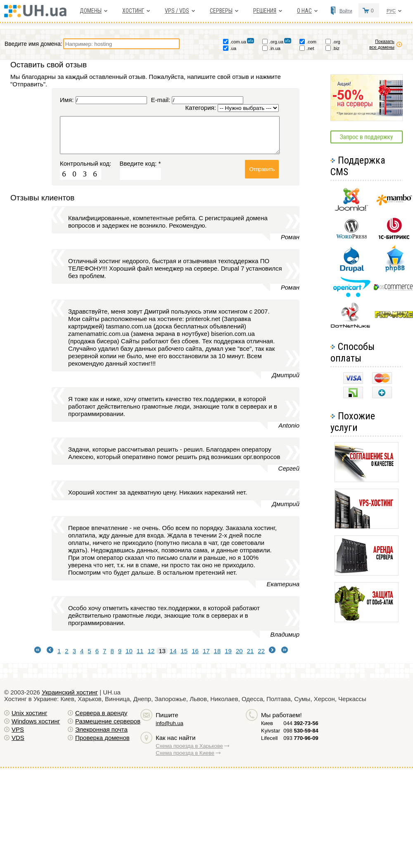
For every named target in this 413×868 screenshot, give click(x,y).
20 (239, 651)
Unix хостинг (29, 713)
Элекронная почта (101, 729)
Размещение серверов (108, 721)
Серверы (221, 11)
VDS (18, 738)
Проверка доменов (102, 738)
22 (261, 651)
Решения (265, 11)
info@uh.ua (170, 723)
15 (184, 651)
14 (173, 651)
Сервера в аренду (101, 713)
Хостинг (133, 11)
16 (195, 651)
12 (151, 651)
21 (250, 651)
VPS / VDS (177, 11)
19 (228, 651)
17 (206, 651)
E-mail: (161, 100)
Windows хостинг (36, 721)
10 (129, 651)
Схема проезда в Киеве (185, 753)
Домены (91, 11)
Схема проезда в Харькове (189, 746)
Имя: (67, 100)
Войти (346, 11)
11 (140, 651)
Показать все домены (386, 44)
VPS (18, 729)
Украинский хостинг (70, 692)
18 (217, 651)
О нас (304, 11)
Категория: (201, 108)
